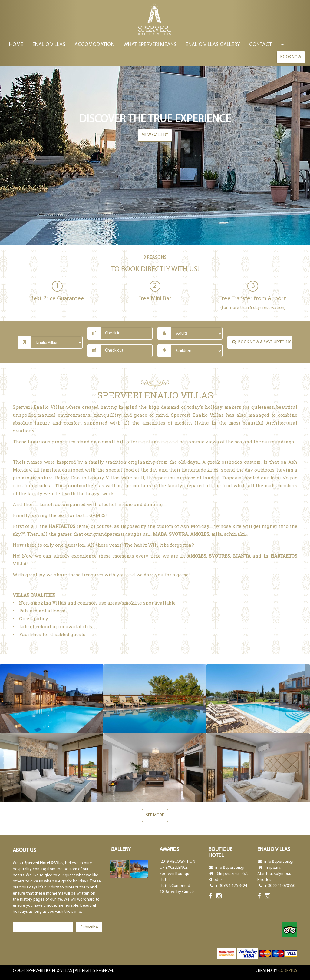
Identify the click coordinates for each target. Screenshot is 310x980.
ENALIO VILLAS (49, 45)
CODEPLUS (288, 971)
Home (16, 45)
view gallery (155, 135)
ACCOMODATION (94, 45)
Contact (261, 45)
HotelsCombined (175, 886)
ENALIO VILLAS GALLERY (213, 45)
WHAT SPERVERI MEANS (150, 45)
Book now (291, 58)
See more (155, 815)
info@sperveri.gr (230, 868)
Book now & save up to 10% (262, 342)
